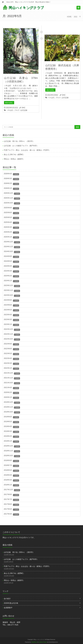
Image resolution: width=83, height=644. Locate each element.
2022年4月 (11, 359)
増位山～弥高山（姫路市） (14, 159)
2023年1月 (11, 325)
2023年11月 (12, 291)
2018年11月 (12, 451)
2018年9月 (11, 461)
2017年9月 (11, 495)
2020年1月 (11, 398)
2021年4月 (11, 388)
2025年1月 (11, 237)
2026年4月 (11, 174)
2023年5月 (11, 310)
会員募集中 (8, 608)
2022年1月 (11, 368)
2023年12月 (12, 286)
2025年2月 (11, 232)
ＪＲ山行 (10, 110)
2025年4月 (11, 223)
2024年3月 (11, 271)
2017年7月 (11, 500)
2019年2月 (11, 436)
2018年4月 (11, 475)
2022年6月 (11, 349)
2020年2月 (11, 393)
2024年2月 (11, 276)
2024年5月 (11, 262)
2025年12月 (12, 193)
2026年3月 (11, 179)
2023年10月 (12, 296)
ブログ (17, 110)
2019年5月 (11, 422)
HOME (69, 17)
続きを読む (9, 103)
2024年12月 (12, 242)
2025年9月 (11, 208)
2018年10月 (12, 456)
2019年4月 (11, 427)
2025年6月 (11, 213)
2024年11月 (12, 247)
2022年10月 (12, 339)
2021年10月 (12, 383)
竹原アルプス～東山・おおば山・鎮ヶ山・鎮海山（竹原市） (27, 150)
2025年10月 (12, 203)
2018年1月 (11, 485)
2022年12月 (12, 330)
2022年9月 (11, 344)
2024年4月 (11, 266)
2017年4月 (11, 514)
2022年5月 (11, 354)
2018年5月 (11, 471)
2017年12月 (12, 490)
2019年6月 (11, 417)
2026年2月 (11, 184)
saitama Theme (43, 642)
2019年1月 (11, 441)
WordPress (34, 642)
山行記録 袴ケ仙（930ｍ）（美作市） (19, 141)
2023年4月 (11, 315)
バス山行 (51, 98)
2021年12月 (12, 373)
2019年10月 (12, 412)
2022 (75, 17)
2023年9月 (11, 300)
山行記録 (24, 110)
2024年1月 (11, 281)
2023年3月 (11, 320)
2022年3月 (11, 364)
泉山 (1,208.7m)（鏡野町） (14, 155)
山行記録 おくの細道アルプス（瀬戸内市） (22, 146)
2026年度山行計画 (11, 603)
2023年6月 (11, 305)
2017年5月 (11, 509)
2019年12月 (12, 402)
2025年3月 (11, 227)
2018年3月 (11, 480)
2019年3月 (11, 432)
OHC (23, 108)
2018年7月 (11, 466)
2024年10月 (12, 252)
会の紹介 (7, 599)
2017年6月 (11, 505)
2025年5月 (11, 218)
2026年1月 (11, 189)
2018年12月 (12, 446)
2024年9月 (11, 257)
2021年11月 (12, 378)
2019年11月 (12, 407)
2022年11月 (12, 334)
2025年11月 (12, 198)
